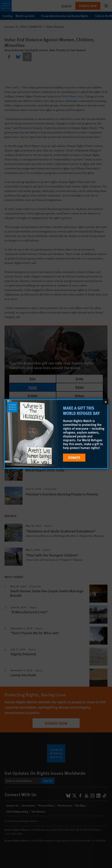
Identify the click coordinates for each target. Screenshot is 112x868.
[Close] (106, 402)
